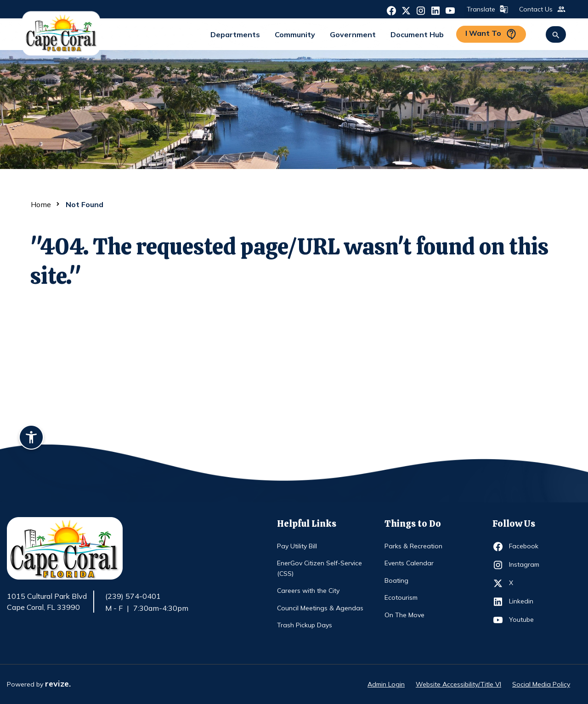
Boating (396, 580)
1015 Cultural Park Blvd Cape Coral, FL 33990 (47, 602)
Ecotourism (401, 597)
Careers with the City (308, 591)
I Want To (491, 34)
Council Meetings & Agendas (320, 608)
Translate (486, 9)
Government (353, 34)
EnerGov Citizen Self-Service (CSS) (319, 568)
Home (41, 204)
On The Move (404, 615)
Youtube (526, 620)
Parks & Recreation (413, 546)
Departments (235, 34)
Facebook (526, 546)
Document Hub (417, 34)
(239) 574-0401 (133, 596)
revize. (58, 684)
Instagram (526, 565)
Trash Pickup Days (305, 625)
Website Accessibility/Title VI (458, 684)
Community (295, 34)
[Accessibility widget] (31, 439)
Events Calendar (409, 563)
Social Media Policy (541, 684)
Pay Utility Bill (297, 546)
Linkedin (526, 602)
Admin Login (386, 684)
